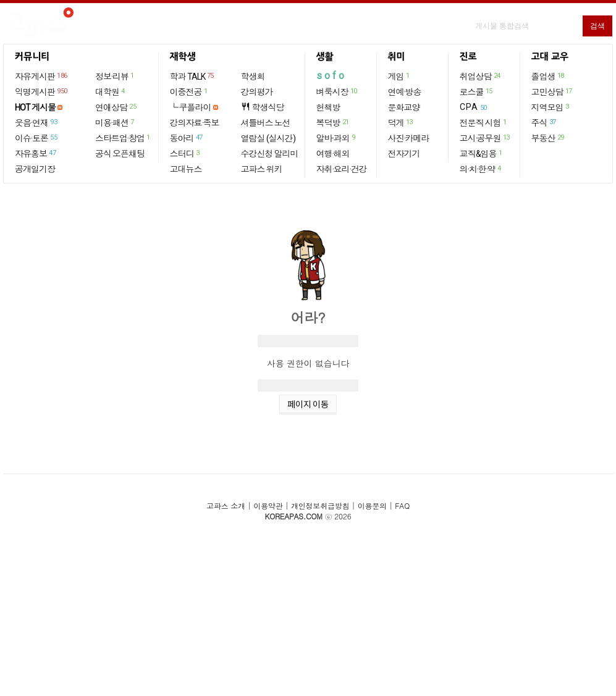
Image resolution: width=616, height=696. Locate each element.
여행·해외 (333, 154)
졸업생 (548, 76)
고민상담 (552, 91)
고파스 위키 (262, 169)
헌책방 (328, 107)
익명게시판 (42, 91)
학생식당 (263, 107)
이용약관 (268, 505)
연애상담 (116, 107)
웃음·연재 (36, 122)
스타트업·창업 (123, 138)
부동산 (548, 138)
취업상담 (481, 76)
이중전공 (189, 91)
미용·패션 (115, 122)
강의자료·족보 (195, 123)
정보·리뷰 (115, 76)
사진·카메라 (409, 138)
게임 (399, 76)
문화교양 (404, 107)
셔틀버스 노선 (266, 123)
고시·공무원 (485, 138)
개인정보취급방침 (320, 505)
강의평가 (257, 92)
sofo (331, 76)
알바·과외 (336, 138)
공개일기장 (35, 169)
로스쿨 (477, 91)
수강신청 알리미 (270, 154)
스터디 (185, 153)
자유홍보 (36, 153)
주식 (544, 122)
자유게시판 (42, 76)
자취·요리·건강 (342, 169)
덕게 (401, 122)
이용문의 (372, 505)
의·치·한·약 (481, 169)
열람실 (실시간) (268, 138)
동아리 (187, 138)
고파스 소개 (226, 505)
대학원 (111, 91)
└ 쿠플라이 (191, 107)
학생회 (253, 77)
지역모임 (551, 107)
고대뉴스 (186, 169)
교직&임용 (482, 153)
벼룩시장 (337, 91)
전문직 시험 (484, 122)
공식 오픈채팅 (120, 154)
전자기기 (404, 154)
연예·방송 (405, 92)
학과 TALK (192, 76)
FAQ (402, 505)
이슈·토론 (36, 138)
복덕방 (333, 122)
